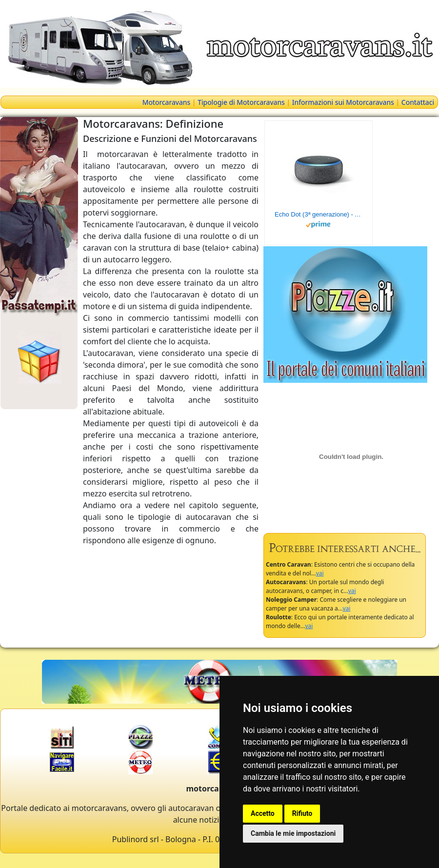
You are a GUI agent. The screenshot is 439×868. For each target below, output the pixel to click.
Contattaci (418, 102)
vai (320, 573)
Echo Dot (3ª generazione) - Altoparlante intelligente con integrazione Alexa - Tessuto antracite (319, 214)
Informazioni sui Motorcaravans (343, 102)
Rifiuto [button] (302, 813)
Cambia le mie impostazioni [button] (293, 833)
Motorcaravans (166, 102)
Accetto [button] (263, 813)
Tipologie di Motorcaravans (241, 102)
